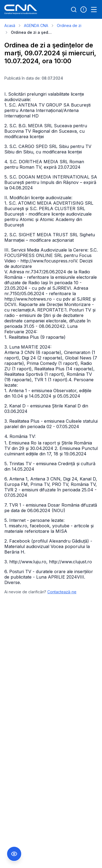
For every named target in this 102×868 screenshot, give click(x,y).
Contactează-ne (62, 592)
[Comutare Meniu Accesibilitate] (14, 854)
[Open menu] (94, 10)
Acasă (10, 25)
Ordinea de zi (69, 25)
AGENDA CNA (36, 25)
